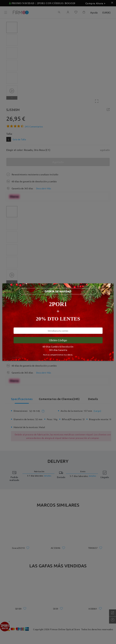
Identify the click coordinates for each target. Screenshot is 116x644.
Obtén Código (58, 340)
